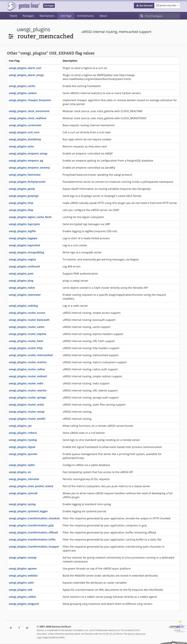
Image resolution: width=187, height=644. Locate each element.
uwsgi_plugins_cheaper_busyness (30, 100)
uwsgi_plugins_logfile (22, 231)
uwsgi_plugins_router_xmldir (27, 419)
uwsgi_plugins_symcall (23, 493)
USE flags (66, 16)
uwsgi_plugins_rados (22, 288)
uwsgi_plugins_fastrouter (25, 175)
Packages (28, 16)
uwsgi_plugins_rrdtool (23, 433)
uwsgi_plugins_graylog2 (24, 196)
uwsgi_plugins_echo (21, 146)
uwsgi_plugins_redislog (23, 306)
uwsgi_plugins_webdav (23, 576)
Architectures (86, 16)
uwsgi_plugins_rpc (20, 426)
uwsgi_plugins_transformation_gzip (31, 525)
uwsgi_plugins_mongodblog (26, 252)
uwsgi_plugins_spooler (23, 454)
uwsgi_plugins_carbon (23, 93)
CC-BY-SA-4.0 (109, 634)
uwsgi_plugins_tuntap (23, 557)
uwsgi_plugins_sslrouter (24, 479)
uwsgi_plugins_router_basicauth (29, 320)
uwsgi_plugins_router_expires (28, 334)
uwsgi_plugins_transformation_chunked (34, 518)
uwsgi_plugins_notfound (24, 266)
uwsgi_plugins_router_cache (26, 327)
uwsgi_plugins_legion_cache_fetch (30, 217)
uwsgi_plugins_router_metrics (28, 362)
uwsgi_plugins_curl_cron (24, 132)
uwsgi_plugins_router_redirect (28, 376)
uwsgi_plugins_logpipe (23, 238)
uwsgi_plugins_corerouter (25, 125)
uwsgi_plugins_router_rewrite (28, 390)
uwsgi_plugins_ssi (20, 472)
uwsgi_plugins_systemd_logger (28, 511)
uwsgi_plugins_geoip (22, 189)
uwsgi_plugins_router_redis (26, 383)
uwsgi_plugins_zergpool (24, 604)
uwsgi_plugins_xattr (21, 583)
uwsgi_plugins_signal (22, 447)
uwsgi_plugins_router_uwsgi (27, 412)
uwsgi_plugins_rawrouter (25, 295)
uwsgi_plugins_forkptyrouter (27, 182)
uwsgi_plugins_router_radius (27, 369)
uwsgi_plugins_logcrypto (24, 224)
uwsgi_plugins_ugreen (23, 568)
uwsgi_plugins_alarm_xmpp (26, 75)
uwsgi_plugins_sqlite (22, 465)
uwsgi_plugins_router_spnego (28, 397)
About (103, 16)
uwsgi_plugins (33, 29)
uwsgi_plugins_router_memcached (31, 355)
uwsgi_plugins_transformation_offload (33, 532)
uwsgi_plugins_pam (21, 273)
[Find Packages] (162, 16)
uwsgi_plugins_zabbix (22, 597)
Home (13, 16)
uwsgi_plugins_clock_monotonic (29, 111)
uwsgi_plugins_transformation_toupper (34, 547)
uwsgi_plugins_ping (21, 281)
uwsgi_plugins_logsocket (24, 245)
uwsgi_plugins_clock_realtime (28, 118)
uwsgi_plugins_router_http (26, 348)
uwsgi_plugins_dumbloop (25, 139)
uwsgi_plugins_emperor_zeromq (29, 168)
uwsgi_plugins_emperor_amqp (28, 153)
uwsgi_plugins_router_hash (26, 341)
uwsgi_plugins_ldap (21, 210)
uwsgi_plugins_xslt (21, 590)
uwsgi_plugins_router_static (26, 405)
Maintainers (47, 16)
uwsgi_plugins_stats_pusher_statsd (31, 486)
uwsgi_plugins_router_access (27, 313)
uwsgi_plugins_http (21, 203)
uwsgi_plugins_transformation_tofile (32, 539)
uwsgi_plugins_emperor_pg (26, 160)
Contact (175, 627)
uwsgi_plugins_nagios (22, 259)
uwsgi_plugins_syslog (22, 504)
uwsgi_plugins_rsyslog (23, 440)
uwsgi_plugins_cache (22, 86)
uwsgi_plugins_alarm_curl (25, 68)
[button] (144, 6)
